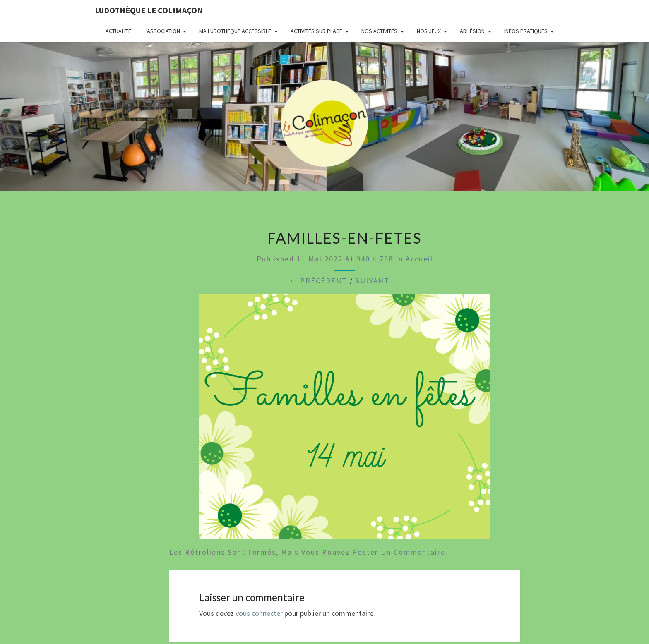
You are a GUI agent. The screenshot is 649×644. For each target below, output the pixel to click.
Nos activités (379, 31)
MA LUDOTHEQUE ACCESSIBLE (235, 31)
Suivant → (378, 281)
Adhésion (472, 31)
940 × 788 (375, 259)
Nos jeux (429, 31)
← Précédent (318, 281)
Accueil (419, 259)
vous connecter (259, 613)
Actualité (118, 31)
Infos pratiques (526, 31)
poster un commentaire (399, 552)
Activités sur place (316, 31)
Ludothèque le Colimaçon (149, 10)
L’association (162, 31)
